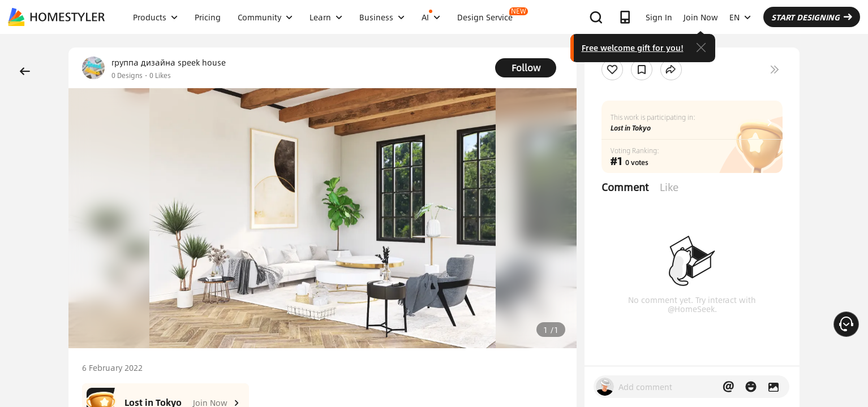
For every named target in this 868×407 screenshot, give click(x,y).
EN (740, 17)
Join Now (701, 17)
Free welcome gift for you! (633, 47)
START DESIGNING (812, 17)
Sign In (659, 17)
